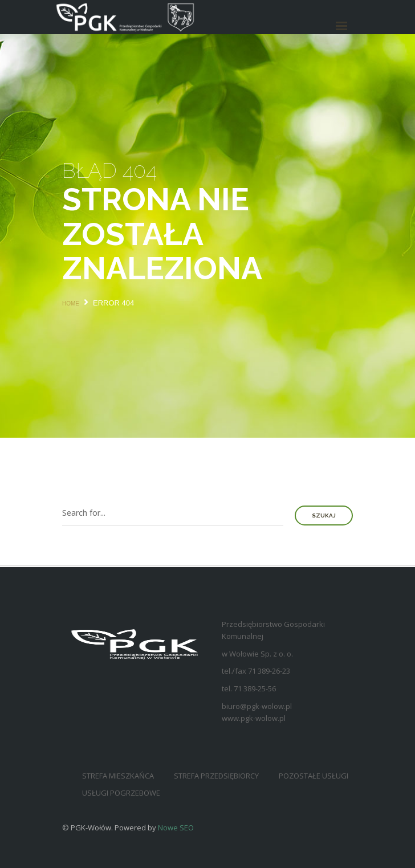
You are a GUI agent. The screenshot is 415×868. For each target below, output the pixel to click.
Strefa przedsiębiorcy (216, 776)
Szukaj (324, 515)
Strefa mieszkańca (118, 776)
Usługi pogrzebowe (121, 793)
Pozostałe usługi (314, 776)
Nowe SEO (176, 828)
